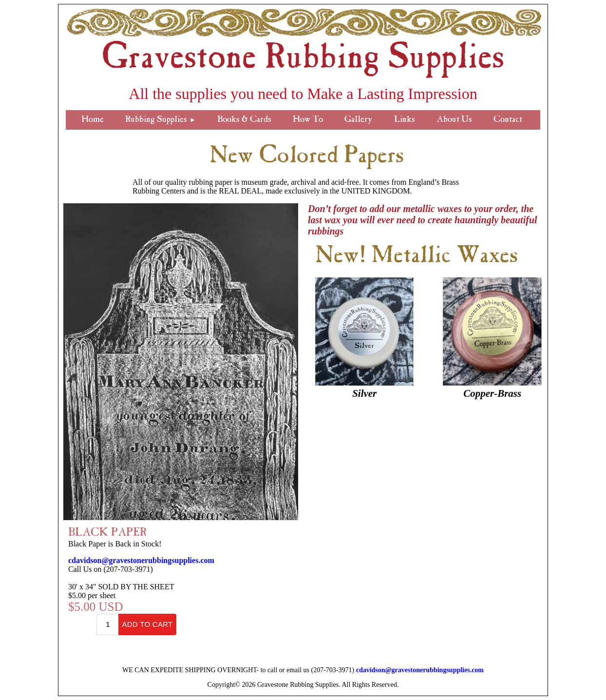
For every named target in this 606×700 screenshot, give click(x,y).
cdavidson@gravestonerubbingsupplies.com (141, 560)
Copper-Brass (492, 393)
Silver (364, 393)
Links (405, 120)
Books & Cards (244, 120)
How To (308, 120)
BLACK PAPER (107, 533)
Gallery (359, 120)
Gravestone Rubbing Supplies (303, 60)
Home (93, 120)
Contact (508, 120)
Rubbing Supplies (161, 120)
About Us (454, 120)
